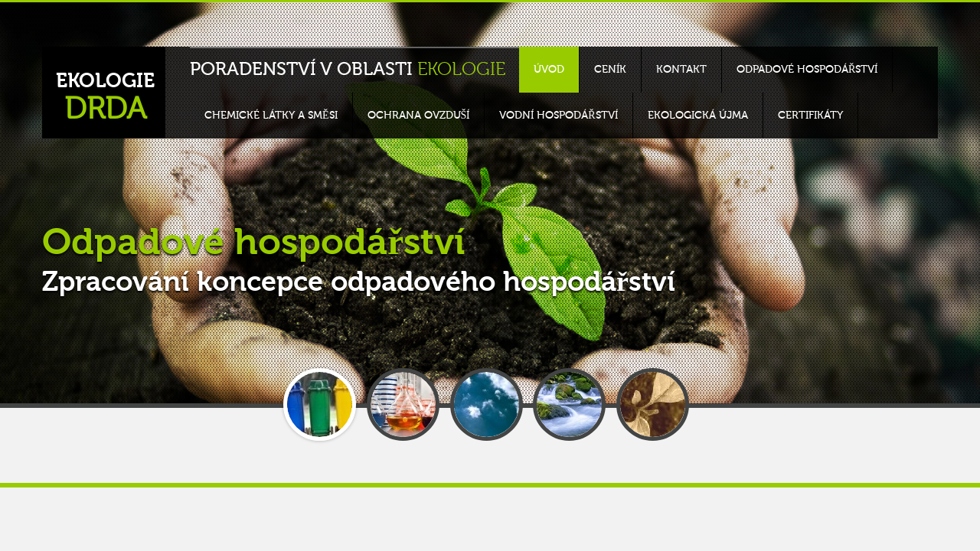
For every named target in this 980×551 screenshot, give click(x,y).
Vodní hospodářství (558, 116)
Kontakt (681, 70)
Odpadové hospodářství (807, 70)
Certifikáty (810, 116)
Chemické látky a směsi (271, 116)
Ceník (610, 70)
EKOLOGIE (105, 98)
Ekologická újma (698, 116)
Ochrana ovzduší (419, 116)
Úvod (549, 70)
